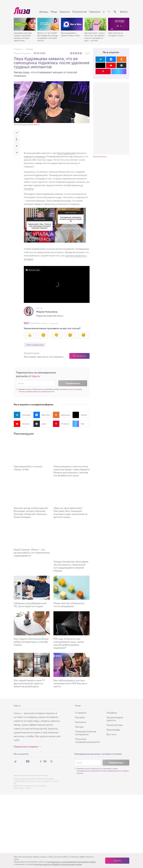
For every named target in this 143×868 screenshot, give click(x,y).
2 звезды (74, 53)
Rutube (80, 415)
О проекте (81, 701)
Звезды (44, 12)
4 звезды (79, 53)
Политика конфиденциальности (88, 728)
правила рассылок (48, 392)
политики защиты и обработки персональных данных (58, 864)
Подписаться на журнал (26, 735)
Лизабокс (112, 701)
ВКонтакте (42, 415)
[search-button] (115, 12)
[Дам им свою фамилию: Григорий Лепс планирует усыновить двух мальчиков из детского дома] (71, 493)
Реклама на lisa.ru (100, 157)
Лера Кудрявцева (35, 345)
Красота (65, 12)
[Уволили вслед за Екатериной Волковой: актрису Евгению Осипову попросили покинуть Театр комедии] (32, 493)
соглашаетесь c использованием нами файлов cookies (71, 862)
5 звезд (81, 53)
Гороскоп (95, 12)
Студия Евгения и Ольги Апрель (36, 774)
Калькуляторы (115, 713)
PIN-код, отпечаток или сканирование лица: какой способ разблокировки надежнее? (69, 631)
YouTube (21, 424)
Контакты (81, 710)
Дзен (40, 424)
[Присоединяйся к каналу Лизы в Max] (32, 451)
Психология (79, 12)
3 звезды (76, 53)
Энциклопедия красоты (115, 707)
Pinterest (61, 424)
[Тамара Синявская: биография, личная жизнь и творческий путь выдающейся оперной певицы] (71, 534)
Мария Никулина (22, 53)
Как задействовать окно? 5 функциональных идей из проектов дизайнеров (29, 671)
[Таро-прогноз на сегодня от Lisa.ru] (119, 24)
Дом (105, 12)
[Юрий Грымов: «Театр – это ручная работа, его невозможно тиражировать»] (32, 534)
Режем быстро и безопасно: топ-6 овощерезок (69, 593)
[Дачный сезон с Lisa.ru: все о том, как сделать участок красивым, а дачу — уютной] (95, 24)
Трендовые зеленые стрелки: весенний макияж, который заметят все (23, 37)
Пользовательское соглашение (86, 721)
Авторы (79, 715)
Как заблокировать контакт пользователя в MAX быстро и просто (70, 671)
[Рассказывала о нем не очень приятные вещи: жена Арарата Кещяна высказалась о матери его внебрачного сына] (71, 451)
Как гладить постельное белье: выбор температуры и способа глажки (31, 630)
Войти (124, 12)
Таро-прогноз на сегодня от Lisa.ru (116, 34)
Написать (81, 356)
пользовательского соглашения (71, 389)
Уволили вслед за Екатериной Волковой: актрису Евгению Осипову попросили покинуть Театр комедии (31, 512)
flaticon (28, 776)
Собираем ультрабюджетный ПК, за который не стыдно (30, 593)
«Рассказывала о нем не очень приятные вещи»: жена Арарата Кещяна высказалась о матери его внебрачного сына (71, 471)
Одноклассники (61, 415)
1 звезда (71, 53)
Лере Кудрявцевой (66, 153)
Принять (117, 861)
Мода (54, 12)
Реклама (80, 705)
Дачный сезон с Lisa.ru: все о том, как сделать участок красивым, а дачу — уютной (95, 37)
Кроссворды (113, 718)
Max (78, 424)
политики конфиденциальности (29, 392)
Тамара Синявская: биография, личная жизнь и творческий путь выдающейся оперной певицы (71, 554)
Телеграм (22, 415)
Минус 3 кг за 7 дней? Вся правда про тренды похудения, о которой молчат (48, 37)
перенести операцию (35, 156)
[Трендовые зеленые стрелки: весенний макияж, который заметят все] (25, 24)
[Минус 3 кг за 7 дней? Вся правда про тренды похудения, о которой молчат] (48, 24)
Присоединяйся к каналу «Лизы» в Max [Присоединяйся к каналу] (28, 468)
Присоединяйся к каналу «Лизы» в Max (70, 34)
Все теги (111, 722)
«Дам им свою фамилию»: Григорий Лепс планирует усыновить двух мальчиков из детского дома (70, 512)
